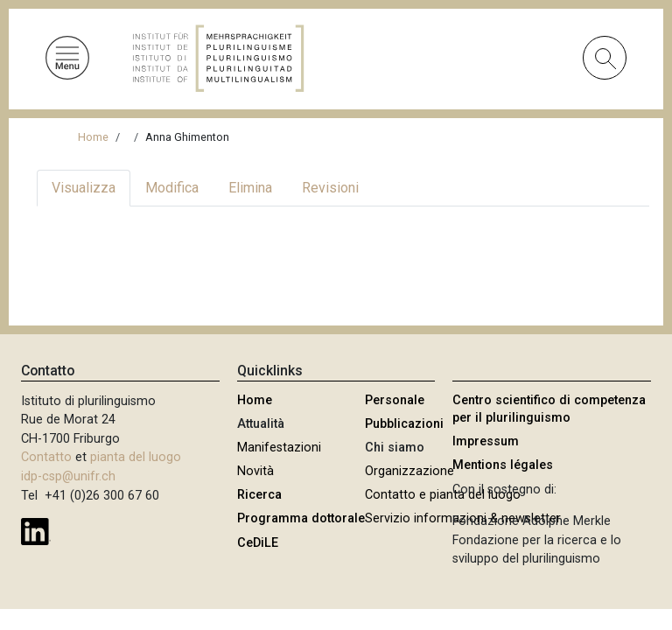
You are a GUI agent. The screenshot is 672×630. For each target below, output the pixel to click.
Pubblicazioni (404, 424)
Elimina (250, 188)
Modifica (172, 188)
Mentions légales (503, 465)
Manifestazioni (279, 448)
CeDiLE (258, 543)
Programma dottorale (301, 518)
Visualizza (84, 188)
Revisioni (330, 188)
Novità (255, 471)
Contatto (46, 457)
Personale (395, 400)
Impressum (486, 441)
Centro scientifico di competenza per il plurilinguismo (549, 409)
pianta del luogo (136, 457)
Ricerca (259, 495)
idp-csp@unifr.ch (68, 476)
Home (93, 137)
